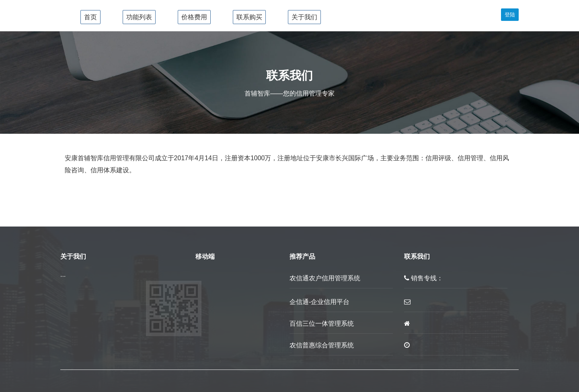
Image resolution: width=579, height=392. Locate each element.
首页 (90, 17)
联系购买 (249, 17)
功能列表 (139, 17)
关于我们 (304, 17)
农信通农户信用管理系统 (325, 278)
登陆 (510, 15)
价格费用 (194, 17)
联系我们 (417, 256)
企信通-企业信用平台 (319, 302)
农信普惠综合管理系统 (322, 345)
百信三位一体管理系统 (322, 324)
